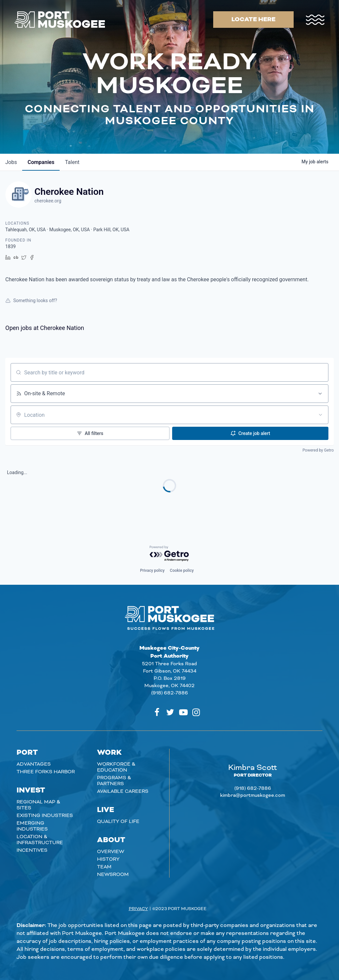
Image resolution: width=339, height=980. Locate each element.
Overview (111, 852)
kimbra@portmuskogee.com (253, 795)
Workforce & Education (116, 767)
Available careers (123, 791)
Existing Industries (45, 816)
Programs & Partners (114, 781)
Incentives (32, 850)
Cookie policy (182, 571)
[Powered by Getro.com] (169, 554)
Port (27, 753)
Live (106, 810)
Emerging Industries (32, 826)
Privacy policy (152, 571)
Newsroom (113, 875)
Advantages (34, 764)
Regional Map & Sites (38, 805)
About (111, 840)
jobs (11, 162)
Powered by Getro (318, 450)
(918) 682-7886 (170, 693)
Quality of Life (118, 822)
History (108, 859)
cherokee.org (48, 201)
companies (41, 162)
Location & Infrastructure (40, 840)
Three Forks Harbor (46, 772)
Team (104, 867)
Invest (31, 790)
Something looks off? (31, 300)
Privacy (138, 909)
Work (109, 753)
